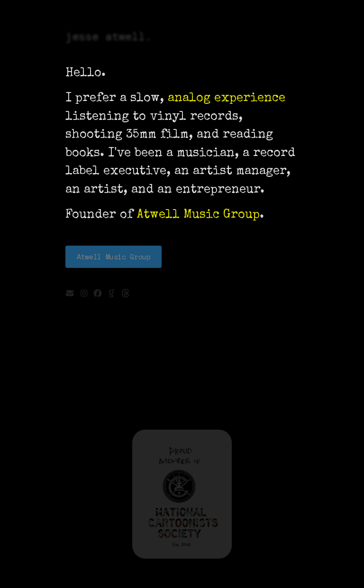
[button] (70, 293)
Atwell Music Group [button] (114, 257)
